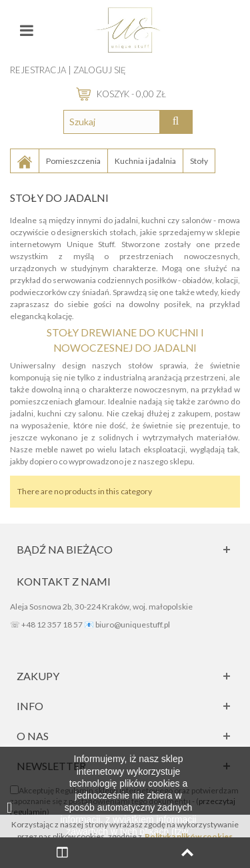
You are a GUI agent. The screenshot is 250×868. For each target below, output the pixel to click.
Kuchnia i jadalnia (145, 161)
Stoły (199, 161)
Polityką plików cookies (189, 836)
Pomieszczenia (73, 161)
